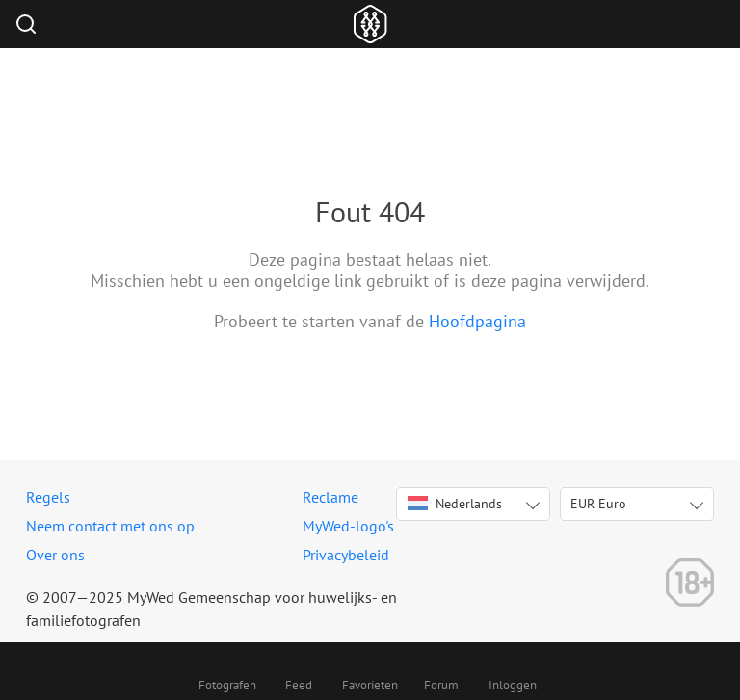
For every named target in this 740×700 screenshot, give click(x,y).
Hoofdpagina (477, 321)
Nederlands (455, 504)
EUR (598, 504)
